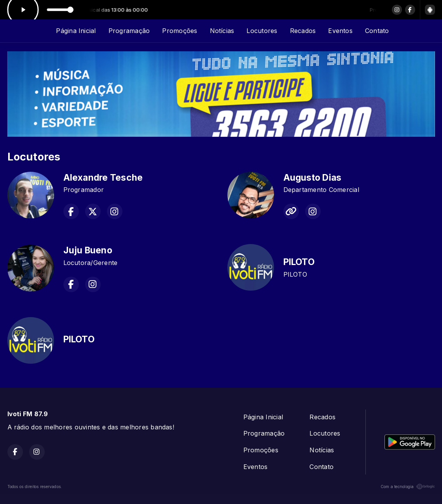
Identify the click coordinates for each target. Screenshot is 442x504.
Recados (303, 31)
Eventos (340, 31)
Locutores (262, 31)
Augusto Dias (313, 178)
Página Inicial (76, 31)
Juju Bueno (88, 250)
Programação (129, 31)
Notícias (222, 31)
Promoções (180, 31)
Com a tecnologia (408, 487)
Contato (377, 31)
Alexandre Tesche (103, 178)
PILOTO (299, 262)
